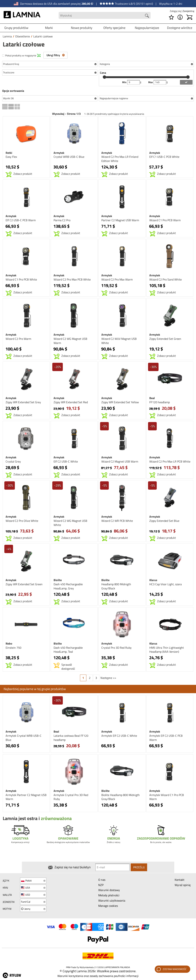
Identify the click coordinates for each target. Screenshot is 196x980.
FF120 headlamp (160, 402)
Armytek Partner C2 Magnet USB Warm (26, 797)
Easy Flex (11, 157)
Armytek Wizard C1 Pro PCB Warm (167, 797)
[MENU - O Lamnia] (180, 17)
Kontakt (180, 880)
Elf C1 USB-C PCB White (164, 157)
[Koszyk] (189, 17)
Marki (49, 28)
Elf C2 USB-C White (66, 461)
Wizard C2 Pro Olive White (22, 521)
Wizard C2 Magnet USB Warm (120, 461)
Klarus (153, 580)
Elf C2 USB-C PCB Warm (21, 220)
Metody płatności (109, 895)
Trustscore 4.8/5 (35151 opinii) (126, 4)
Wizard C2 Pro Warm (18, 339)
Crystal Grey (13, 461)
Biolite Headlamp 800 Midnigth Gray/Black (121, 797)
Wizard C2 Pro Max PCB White (72, 279)
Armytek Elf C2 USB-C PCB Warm (166, 738)
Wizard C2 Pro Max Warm (117, 279)
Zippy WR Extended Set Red (71, 402)
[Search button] (147, 16)
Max (151, 82)
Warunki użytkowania (112, 900)
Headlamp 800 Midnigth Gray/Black (116, 586)
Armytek (59, 153)
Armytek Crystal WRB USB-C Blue (24, 738)
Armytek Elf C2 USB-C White (119, 736)
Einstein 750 (13, 648)
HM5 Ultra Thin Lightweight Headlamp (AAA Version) (167, 650)
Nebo (9, 643)
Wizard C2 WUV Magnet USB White (119, 341)
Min (125, 82)
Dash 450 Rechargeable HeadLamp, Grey (68, 586)
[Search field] (105, 15)
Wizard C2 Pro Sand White (166, 279)
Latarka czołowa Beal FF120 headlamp (71, 738)
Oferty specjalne (114, 28)
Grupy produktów (16, 28)
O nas (102, 880)
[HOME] (22, 15)
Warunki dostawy (109, 890)
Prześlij (139, 867)
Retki (9, 153)
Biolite (58, 580)
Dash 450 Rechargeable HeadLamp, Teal (68, 650)
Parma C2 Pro (62, 220)
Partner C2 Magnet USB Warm (120, 220)
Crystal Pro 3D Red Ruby (116, 648)
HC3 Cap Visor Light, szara (166, 584)
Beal (152, 398)
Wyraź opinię (183, 885)
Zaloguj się (176, 11)
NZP (101, 885)
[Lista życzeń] (171, 17)
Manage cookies (108, 906)
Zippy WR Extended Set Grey (23, 402)
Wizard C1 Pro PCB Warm (165, 220)
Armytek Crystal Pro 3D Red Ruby (71, 797)
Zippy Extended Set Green (165, 339)
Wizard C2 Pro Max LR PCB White (170, 461)
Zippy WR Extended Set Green (24, 584)
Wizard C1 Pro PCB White (21, 279)
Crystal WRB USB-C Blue (69, 157)
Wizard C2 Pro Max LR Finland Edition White (120, 159)
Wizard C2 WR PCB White (117, 521)
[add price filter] (186, 82)
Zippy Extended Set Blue (164, 521)
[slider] (104, 77)
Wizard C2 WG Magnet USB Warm (70, 341)
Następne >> (108, 678)
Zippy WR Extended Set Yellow (120, 402)
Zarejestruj (188, 11)
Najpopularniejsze (147, 28)
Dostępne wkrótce (180, 28)
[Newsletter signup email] (112, 867)
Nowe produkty (82, 28)
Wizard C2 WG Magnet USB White (70, 523)
